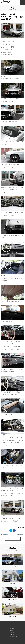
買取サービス (13, 631)
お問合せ (13, 638)
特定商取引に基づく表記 (12, 636)
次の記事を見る (20, 535)
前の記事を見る (5, 535)
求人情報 (13, 632)
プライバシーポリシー (13, 634)
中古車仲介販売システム (12, 629)
